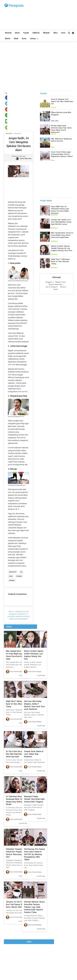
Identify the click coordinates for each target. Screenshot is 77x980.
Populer (26, 33)
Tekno (55, 33)
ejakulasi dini (13, 572)
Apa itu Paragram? (52, 287)
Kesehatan (17, 133)
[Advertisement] (48, 16)
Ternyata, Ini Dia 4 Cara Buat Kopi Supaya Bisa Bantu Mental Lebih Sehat (16, 904)
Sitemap (63, 287)
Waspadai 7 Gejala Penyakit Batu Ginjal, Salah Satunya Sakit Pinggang (34, 799)
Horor (63, 33)
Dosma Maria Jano (26, 158)
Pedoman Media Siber (55, 284)
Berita (17, 33)
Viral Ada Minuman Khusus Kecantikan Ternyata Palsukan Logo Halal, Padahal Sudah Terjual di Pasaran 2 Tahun (34, 907)
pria (21, 572)
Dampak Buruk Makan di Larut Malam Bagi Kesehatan (34, 754)
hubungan (19, 576)
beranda (8, 33)
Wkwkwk (46, 33)
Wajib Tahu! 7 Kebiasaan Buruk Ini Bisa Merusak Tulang (15, 704)
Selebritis (36, 33)
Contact (56, 289)
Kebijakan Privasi (61, 282)
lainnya (34, 38)
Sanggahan (49, 282)
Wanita (8, 38)
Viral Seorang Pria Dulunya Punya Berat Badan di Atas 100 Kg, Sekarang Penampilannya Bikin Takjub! (34, 854)
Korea (24, 38)
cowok (11, 576)
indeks (29, 942)
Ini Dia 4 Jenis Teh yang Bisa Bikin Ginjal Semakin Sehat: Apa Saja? (15, 754)
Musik (16, 38)
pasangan (12, 580)
